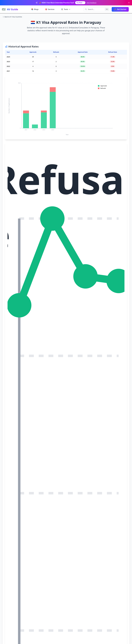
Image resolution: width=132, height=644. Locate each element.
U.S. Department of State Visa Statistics (24, 542)
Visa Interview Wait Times (17, 509)
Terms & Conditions (89, 576)
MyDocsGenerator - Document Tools (92, 609)
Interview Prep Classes (37, 576)
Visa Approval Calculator (17, 506)
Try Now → (80, 3)
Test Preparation (61, 582)
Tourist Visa (59, 579)
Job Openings (87, 582)
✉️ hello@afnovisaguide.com (91, 594)
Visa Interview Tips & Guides (18, 512)
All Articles (59, 586)
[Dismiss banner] (129, 3)
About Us (85, 586)
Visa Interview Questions (64, 576)
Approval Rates (34, 586)
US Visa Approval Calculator (38, 579)
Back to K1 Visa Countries (12, 17)
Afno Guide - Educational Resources (62, 609)
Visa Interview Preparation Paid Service (22, 503)
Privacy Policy (87, 579)
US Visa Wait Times (36, 582)
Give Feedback (92, 3)
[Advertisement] (66, 222)
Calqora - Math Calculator (36, 609)
